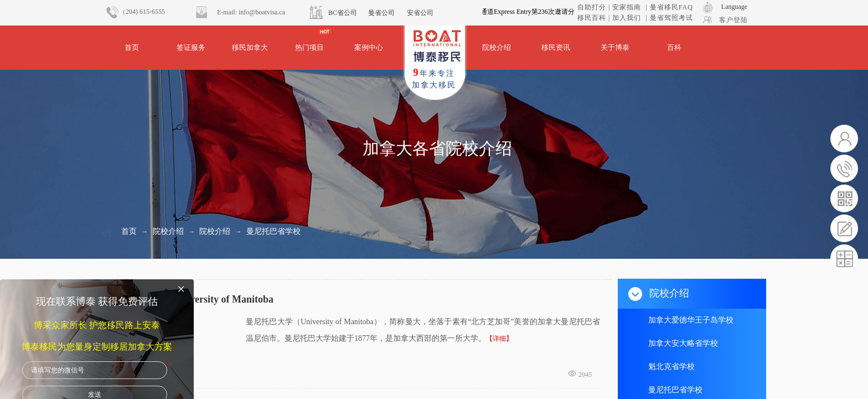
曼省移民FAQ (671, 7)
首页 (132, 47)
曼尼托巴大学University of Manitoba (194, 299)
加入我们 (627, 18)
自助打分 (592, 7)
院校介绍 (497, 47)
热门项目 (309, 47)
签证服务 (191, 47)
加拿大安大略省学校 (683, 343)
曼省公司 (381, 13)
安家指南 (627, 7)
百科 (674, 47)
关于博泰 (615, 47)
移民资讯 (556, 47)
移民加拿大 (250, 47)
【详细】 (499, 339)
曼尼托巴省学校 (273, 231)
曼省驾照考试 (671, 18)
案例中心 (369, 47)
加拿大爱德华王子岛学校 (691, 320)
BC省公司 (343, 13)
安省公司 (420, 13)
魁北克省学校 (671, 367)
